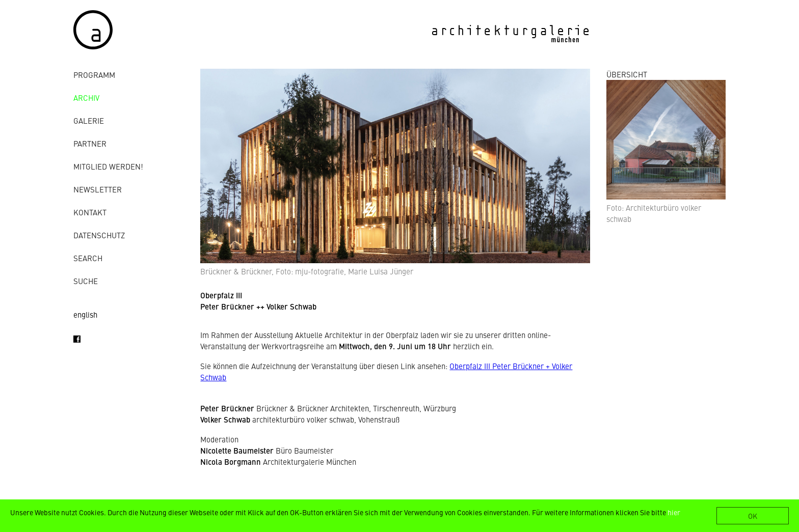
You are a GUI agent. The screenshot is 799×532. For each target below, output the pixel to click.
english (85, 314)
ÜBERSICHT (627, 74)
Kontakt (90, 212)
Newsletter (98, 189)
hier (674, 512)
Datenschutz (99, 235)
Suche (86, 281)
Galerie (89, 120)
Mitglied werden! (108, 166)
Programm (94, 75)
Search (88, 258)
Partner (90, 143)
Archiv (86, 97)
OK (753, 516)
